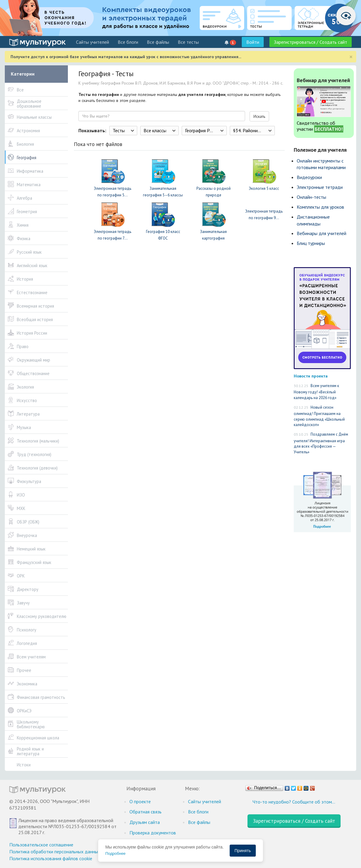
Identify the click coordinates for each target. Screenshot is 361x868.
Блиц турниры (311, 243)
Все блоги (128, 42)
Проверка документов (153, 833)
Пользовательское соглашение (41, 845)
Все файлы (158, 42)
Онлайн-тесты (311, 197)
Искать (259, 116)
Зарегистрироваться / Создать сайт (311, 42)
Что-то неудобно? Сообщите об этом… (294, 802)
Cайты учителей (93, 42)
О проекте (140, 801)
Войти (253, 42)
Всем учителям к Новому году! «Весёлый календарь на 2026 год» (316, 392)
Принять (243, 851)
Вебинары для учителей (322, 233)
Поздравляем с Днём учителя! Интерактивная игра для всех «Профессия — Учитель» (321, 443)
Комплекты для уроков (320, 207)
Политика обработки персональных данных (55, 852)
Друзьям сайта (145, 822)
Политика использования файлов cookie (51, 858)
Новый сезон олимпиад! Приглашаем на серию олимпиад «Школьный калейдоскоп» (319, 416)
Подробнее (115, 853)
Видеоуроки (309, 177)
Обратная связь (146, 812)
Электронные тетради (320, 187)
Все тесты (188, 42)
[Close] (351, 57)
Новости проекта (311, 376)
